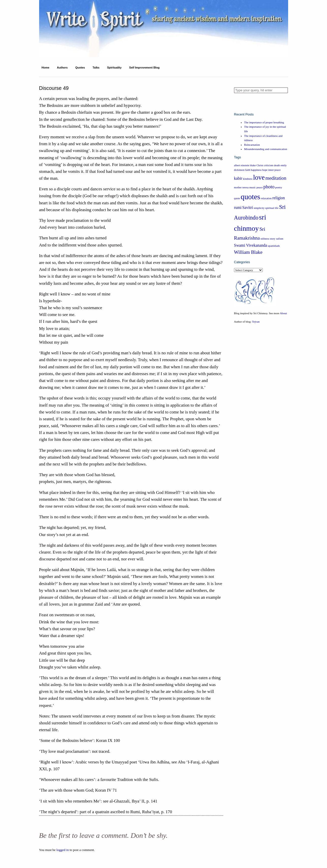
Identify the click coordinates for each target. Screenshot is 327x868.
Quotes (80, 68)
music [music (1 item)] (252, 187)
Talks (96, 68)
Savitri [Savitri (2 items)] (247, 207)
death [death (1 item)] (277, 165)
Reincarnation (252, 145)
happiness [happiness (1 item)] (256, 170)
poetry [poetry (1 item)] (279, 187)
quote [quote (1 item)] (237, 198)
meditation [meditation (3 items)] (276, 178)
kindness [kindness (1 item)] (248, 179)
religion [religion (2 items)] (279, 198)
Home (46, 68)
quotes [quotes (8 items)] (250, 197)
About (284, 313)
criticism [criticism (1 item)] (268, 165)
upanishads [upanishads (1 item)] (274, 246)
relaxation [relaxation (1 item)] (266, 198)
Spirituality (114, 68)
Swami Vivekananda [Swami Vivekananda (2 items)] (251, 245)
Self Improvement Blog (144, 68)
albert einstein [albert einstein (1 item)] (242, 165)
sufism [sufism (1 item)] (279, 239)
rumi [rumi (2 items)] (238, 207)
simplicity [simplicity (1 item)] (259, 208)
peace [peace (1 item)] (260, 187)
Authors (62, 68)
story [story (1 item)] (272, 239)
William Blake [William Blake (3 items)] (248, 252)
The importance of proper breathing (264, 122)
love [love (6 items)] (259, 177)
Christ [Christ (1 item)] (260, 165)
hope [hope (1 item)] (265, 170)
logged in (63, 850)
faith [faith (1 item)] (248, 170)
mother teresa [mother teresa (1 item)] (241, 187)
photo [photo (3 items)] (269, 187)
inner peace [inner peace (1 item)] (275, 170)
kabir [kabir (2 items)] (238, 178)
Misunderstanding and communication (266, 149)
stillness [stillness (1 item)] (265, 239)
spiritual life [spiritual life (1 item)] (272, 208)
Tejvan (256, 322)
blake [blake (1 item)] (253, 165)
